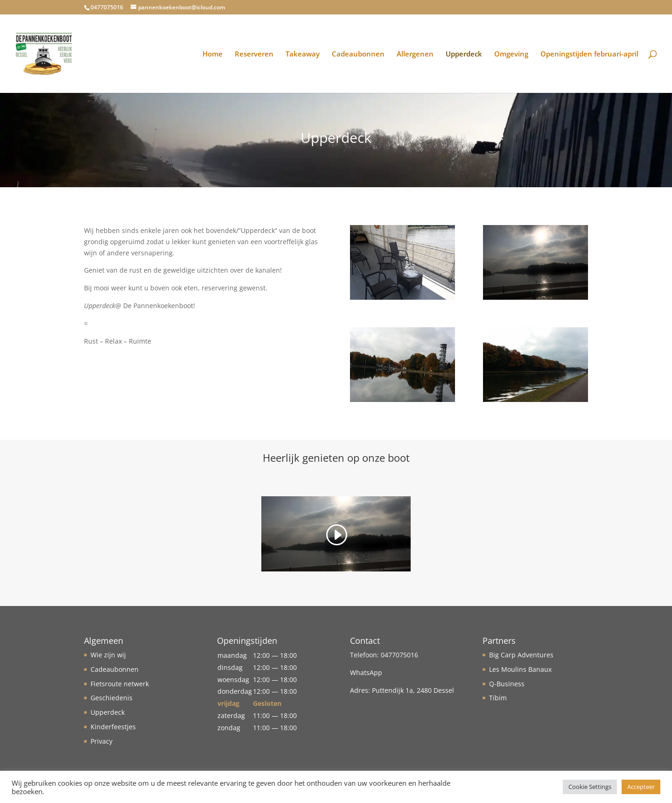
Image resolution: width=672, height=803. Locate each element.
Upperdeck (464, 54)
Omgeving (511, 54)
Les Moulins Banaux (520, 669)
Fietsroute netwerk (120, 684)
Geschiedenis (112, 698)
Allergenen (415, 54)
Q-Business (507, 684)
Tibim (498, 698)
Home (213, 54)
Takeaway (303, 54)
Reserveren (254, 54)
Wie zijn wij (108, 655)
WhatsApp (366, 673)
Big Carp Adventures (521, 655)
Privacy (101, 741)
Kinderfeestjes (113, 727)
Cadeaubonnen (358, 54)
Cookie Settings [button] (590, 787)
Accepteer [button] (641, 787)
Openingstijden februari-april (589, 54)
